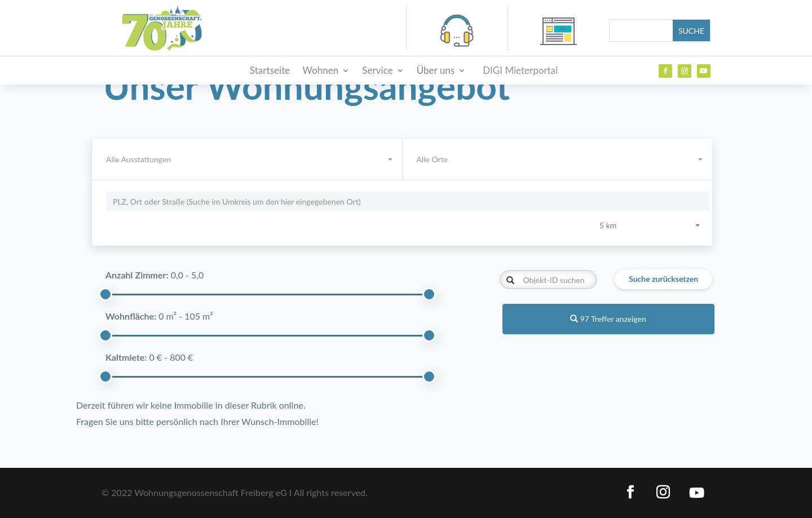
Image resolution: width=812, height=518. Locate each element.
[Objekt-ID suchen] (548, 280)
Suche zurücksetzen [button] (663, 279)
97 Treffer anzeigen (608, 319)
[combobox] (558, 160)
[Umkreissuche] (408, 201)
